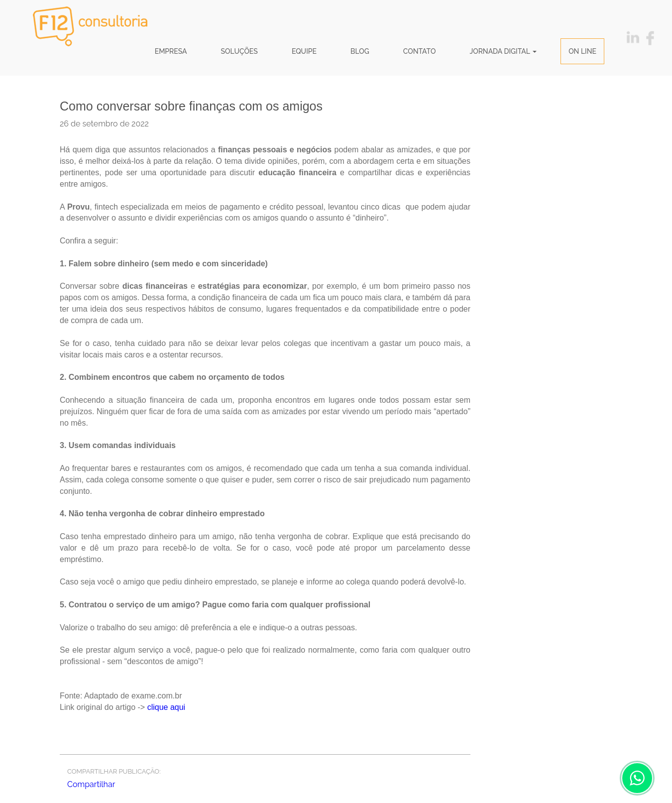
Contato (420, 51)
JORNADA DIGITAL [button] (503, 51)
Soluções (239, 51)
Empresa (171, 51)
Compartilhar (91, 784)
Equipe (304, 51)
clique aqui (167, 707)
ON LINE (582, 51)
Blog (360, 51)
